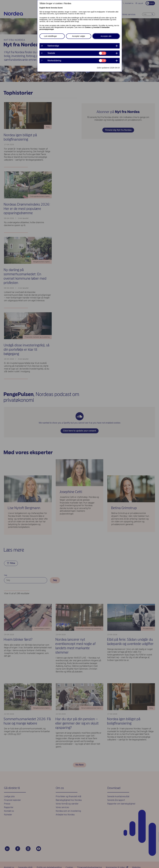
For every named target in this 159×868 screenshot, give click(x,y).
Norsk (48, 8)
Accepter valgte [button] (79, 36)
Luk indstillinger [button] (51, 36)
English (42, 8)
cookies (88, 27)
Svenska (54, 8)
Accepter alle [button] (106, 36)
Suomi (60, 8)
